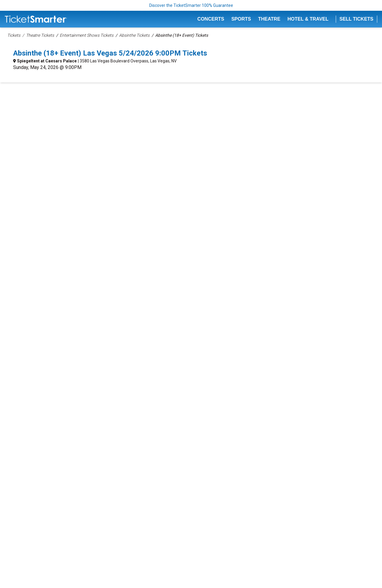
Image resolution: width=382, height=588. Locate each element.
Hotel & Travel (308, 19)
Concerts (211, 19)
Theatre (269, 19)
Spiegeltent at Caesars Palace (47, 61)
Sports (241, 19)
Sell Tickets (357, 19)
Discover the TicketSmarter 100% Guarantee (191, 5)
